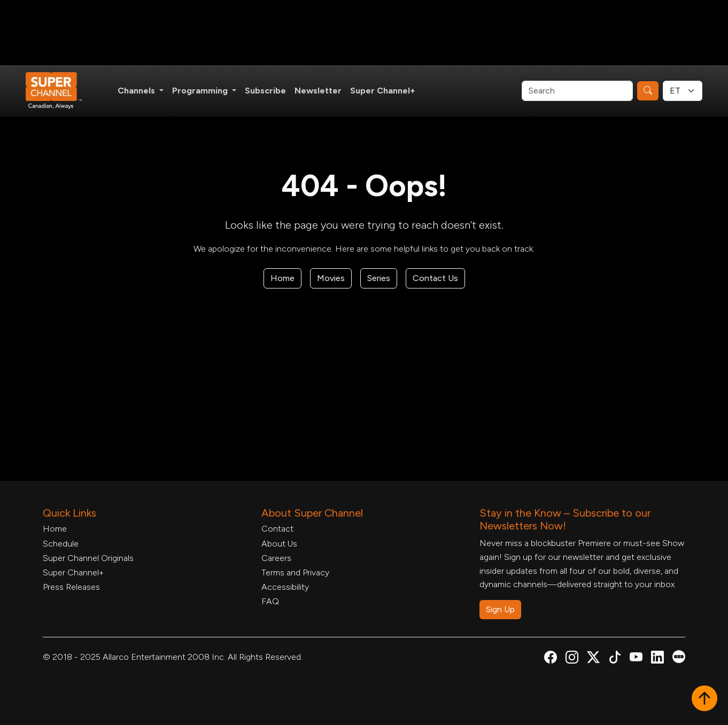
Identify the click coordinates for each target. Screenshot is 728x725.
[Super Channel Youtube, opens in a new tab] (636, 659)
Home (282, 278)
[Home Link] (61, 91)
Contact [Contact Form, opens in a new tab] (277, 529)
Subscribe (265, 91)
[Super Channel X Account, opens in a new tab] (593, 659)
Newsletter (318, 91)
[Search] (577, 91)
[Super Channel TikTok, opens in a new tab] (615, 659)
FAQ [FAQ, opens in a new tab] (270, 601)
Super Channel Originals (88, 558)
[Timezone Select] (683, 91)
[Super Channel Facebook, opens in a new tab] (551, 659)
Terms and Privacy (295, 572)
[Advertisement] (364, 33)
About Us (279, 544)
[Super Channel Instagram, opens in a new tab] (572, 659)
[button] (704, 699)
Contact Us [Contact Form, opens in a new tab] (435, 278)
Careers (276, 558)
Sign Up (500, 609)
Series (379, 278)
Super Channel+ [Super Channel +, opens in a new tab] (383, 91)
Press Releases (71, 587)
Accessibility (285, 587)
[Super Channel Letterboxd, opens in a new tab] (679, 656)
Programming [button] (201, 91)
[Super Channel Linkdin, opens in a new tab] (657, 659)
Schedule (61, 544)
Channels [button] (137, 91)
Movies (331, 278)
